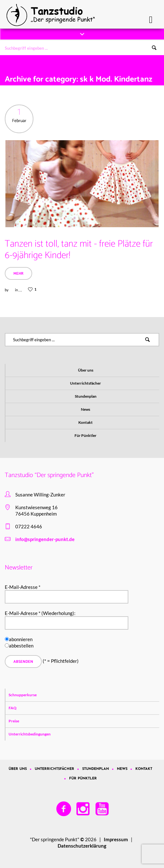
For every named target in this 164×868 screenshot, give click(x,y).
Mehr (18, 274)
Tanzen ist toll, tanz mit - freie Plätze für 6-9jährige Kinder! (79, 250)
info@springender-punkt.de (45, 539)
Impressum (116, 839)
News (86, 409)
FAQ (13, 708)
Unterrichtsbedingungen (30, 734)
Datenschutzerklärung (82, 846)
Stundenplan (86, 396)
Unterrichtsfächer (86, 383)
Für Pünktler (86, 435)
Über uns (86, 370)
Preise (14, 721)
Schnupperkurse (23, 695)
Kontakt (86, 422)
